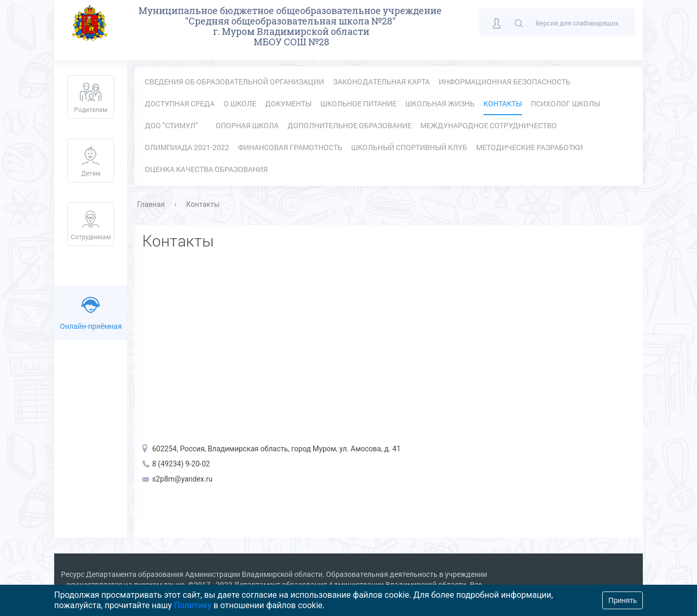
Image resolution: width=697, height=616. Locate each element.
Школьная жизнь (440, 103)
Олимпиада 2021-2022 (187, 147)
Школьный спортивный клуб (409, 147)
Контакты (503, 103)
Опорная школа (247, 125)
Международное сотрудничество (489, 125)
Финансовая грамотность (290, 147)
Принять (623, 600)
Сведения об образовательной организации (234, 82)
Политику (193, 605)
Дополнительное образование (350, 125)
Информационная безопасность (505, 82)
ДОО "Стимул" (171, 125)
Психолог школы (565, 103)
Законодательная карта (381, 82)
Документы (288, 103)
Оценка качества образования (206, 169)
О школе (240, 103)
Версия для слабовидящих (577, 23)
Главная (151, 204)
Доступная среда (180, 103)
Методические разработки (530, 147)
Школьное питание (358, 103)
